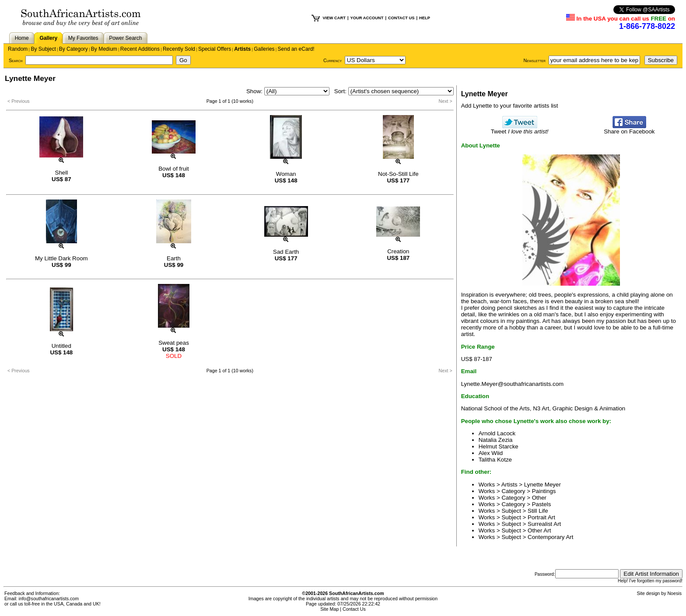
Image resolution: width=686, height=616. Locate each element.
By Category (73, 49)
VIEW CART (334, 18)
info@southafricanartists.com (49, 598)
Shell (62, 173)
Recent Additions (140, 49)
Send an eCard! (296, 49)
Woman (286, 174)
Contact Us (354, 609)
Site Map (329, 609)
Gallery (48, 38)
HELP (425, 18)
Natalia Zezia (496, 440)
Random (18, 49)
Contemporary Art (550, 537)
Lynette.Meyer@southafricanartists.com (513, 384)
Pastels (542, 504)
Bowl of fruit (174, 169)
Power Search (125, 38)
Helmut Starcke (499, 446)
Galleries (264, 49)
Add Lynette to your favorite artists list (510, 106)
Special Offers (215, 49)
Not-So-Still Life (398, 174)
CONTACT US (401, 18)
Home (22, 38)
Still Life (538, 511)
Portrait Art (541, 517)
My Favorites (83, 38)
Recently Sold (179, 49)
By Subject (43, 49)
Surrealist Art (544, 524)
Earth (174, 258)
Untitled (61, 346)
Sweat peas (174, 343)
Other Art (539, 530)
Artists (242, 49)
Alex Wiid (491, 453)
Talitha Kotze (495, 460)
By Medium (104, 49)
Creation (398, 251)
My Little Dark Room (61, 258)
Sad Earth (286, 252)
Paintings (544, 491)
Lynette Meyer (542, 485)
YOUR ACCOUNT (367, 18)
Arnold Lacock (497, 433)
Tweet (520, 129)
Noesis (674, 593)
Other (539, 498)
